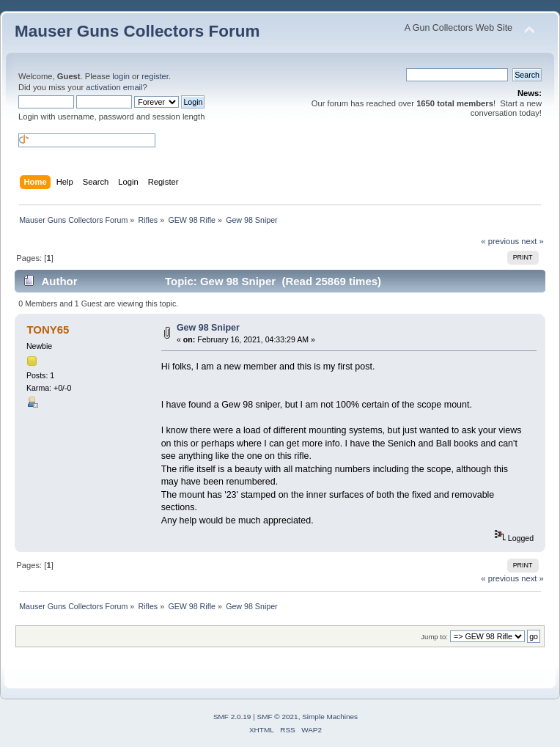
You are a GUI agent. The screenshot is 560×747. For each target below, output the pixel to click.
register (155, 76)
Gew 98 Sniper (208, 328)
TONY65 (48, 330)
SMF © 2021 (278, 717)
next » (533, 241)
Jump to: (434, 637)
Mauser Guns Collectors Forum (137, 31)
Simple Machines (330, 717)
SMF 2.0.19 (232, 717)
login (121, 76)
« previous (500, 241)
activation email (114, 87)
